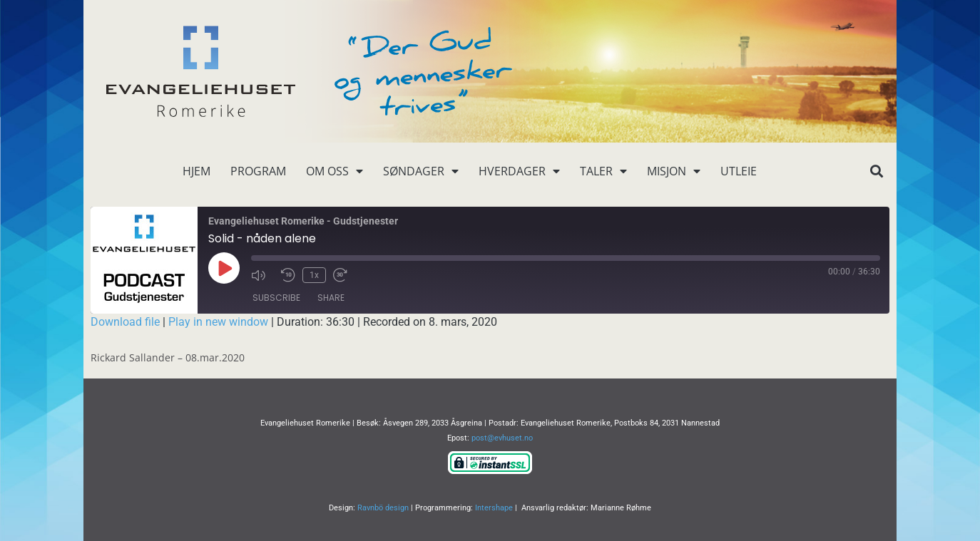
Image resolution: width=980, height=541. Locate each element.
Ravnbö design (383, 508)
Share (331, 298)
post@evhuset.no (502, 438)
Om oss (335, 171)
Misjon (674, 171)
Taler (603, 171)
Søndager (421, 171)
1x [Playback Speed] (314, 275)
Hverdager (519, 171)
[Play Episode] (224, 268)
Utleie (739, 171)
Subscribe (276, 298)
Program (258, 171)
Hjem (196, 171)
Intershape (494, 508)
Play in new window (218, 322)
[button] (876, 171)
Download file (125, 322)
